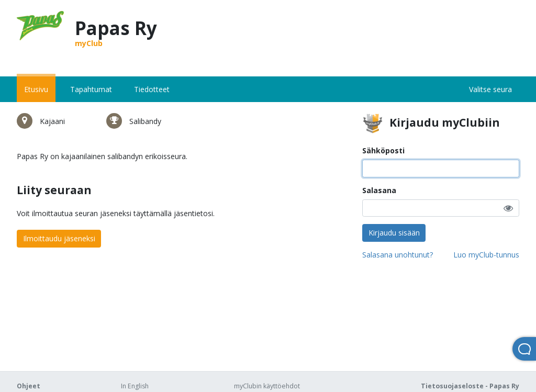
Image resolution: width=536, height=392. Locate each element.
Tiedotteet (152, 89)
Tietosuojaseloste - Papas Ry (470, 386)
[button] (508, 208)
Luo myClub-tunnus (486, 255)
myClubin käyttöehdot (267, 386)
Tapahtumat (91, 89)
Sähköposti (383, 150)
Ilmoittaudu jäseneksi (59, 238)
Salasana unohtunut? (398, 255)
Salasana (379, 190)
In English (135, 386)
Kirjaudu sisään (394, 233)
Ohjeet (29, 386)
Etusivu (36, 89)
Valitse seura (490, 89)
